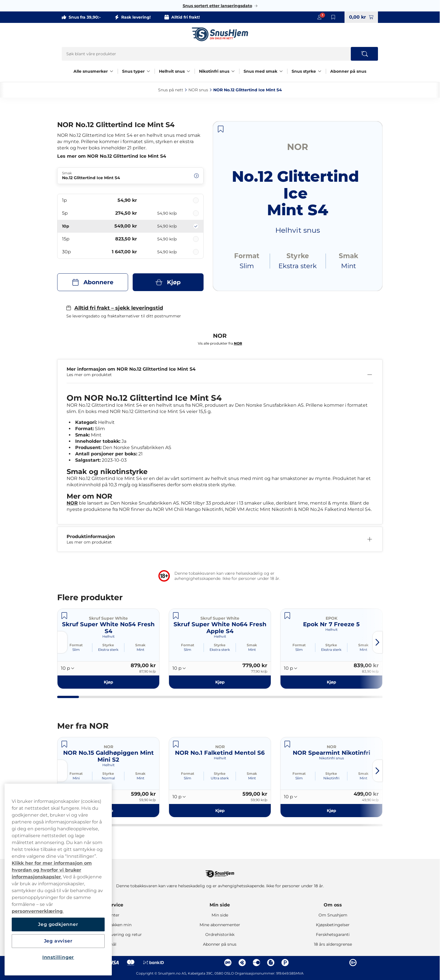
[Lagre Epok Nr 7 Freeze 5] (287, 616)
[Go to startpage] (220, 34)
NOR (72, 503)
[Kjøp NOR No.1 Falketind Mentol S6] (220, 810)
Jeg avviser (58, 941)
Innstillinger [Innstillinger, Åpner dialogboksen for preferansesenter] (58, 957)
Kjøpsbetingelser (333, 925)
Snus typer (133, 71)
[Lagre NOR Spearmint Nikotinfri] (287, 744)
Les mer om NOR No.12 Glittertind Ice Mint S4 (112, 156)
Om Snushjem (333, 915)
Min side (220, 905)
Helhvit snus (172, 71)
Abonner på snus (348, 71)
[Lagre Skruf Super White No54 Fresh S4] (64, 616)
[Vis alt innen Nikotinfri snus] (233, 71)
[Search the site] (364, 54)
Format (76, 645)
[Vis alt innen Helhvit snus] (188, 71)
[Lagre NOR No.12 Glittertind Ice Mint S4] (221, 129)
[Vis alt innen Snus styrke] (320, 71)
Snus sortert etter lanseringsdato (217, 6)
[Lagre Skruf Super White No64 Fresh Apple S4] (176, 616)
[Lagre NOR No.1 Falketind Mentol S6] (176, 744)
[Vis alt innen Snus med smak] (281, 71)
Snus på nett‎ (171, 90)
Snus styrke (304, 71)
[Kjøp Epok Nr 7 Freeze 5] (331, 682)
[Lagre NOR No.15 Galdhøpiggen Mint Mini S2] (64, 744)
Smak (140, 645)
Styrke (108, 645)
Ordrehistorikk (220, 934)
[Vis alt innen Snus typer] (148, 71)
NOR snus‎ (198, 90)
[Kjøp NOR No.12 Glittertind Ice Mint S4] (168, 282)
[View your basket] (361, 17)
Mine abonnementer (220, 925)
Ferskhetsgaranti (333, 934)
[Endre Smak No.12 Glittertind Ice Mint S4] (130, 176)
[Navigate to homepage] (220, 871)
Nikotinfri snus (214, 71)
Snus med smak (260, 71)
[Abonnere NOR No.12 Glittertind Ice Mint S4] (93, 282)
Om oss (333, 905)
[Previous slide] (62, 642)
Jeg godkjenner (58, 924)
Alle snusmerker (91, 71)
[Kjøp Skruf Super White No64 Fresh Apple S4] (220, 682)
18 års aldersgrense (333, 944)
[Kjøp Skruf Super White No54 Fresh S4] (108, 682)
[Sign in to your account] (319, 17)
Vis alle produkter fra (220, 343)
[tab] (68, 697)
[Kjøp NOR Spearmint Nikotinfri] (331, 810)
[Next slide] (377, 642)
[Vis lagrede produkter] (333, 17)
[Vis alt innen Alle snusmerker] (112, 71)
